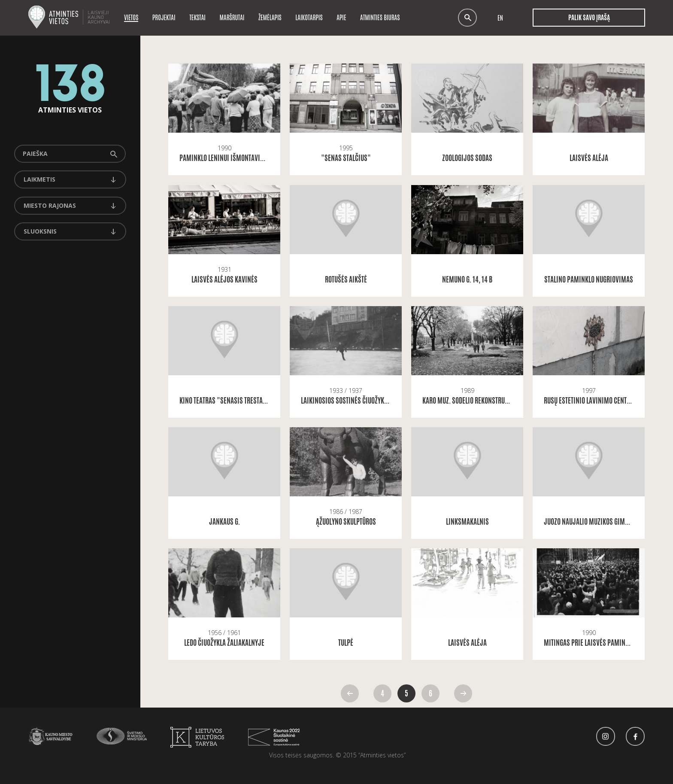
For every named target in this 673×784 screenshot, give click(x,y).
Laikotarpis (309, 17)
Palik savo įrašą (589, 18)
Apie (341, 17)
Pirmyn (463, 693)
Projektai (164, 17)
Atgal (350, 693)
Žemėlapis (270, 17)
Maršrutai (232, 17)
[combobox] (70, 179)
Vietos (131, 17)
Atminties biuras (380, 17)
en (500, 18)
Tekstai (197, 17)
